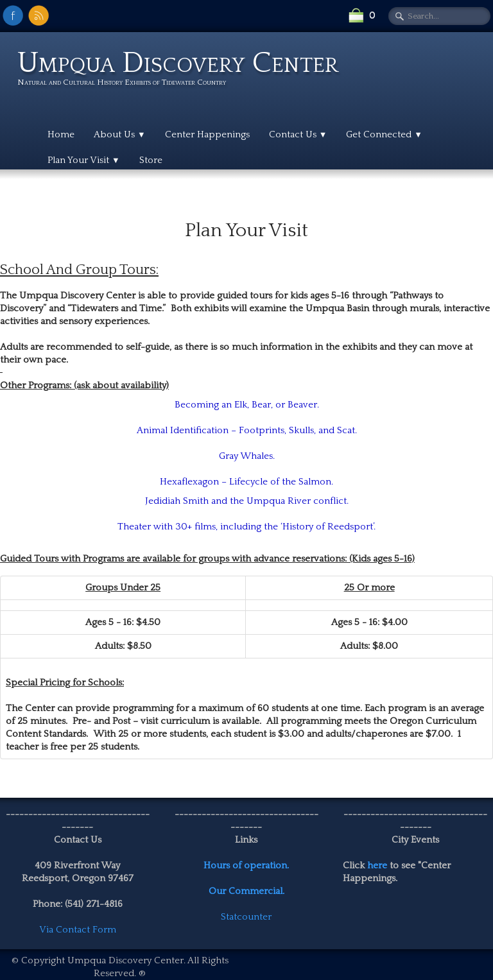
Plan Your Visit (84, 160)
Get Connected (384, 134)
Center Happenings (207, 134)
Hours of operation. (246, 865)
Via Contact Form (78, 930)
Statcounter (246, 917)
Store (151, 160)
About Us (120, 134)
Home (61, 134)
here (377, 865)
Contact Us (298, 134)
